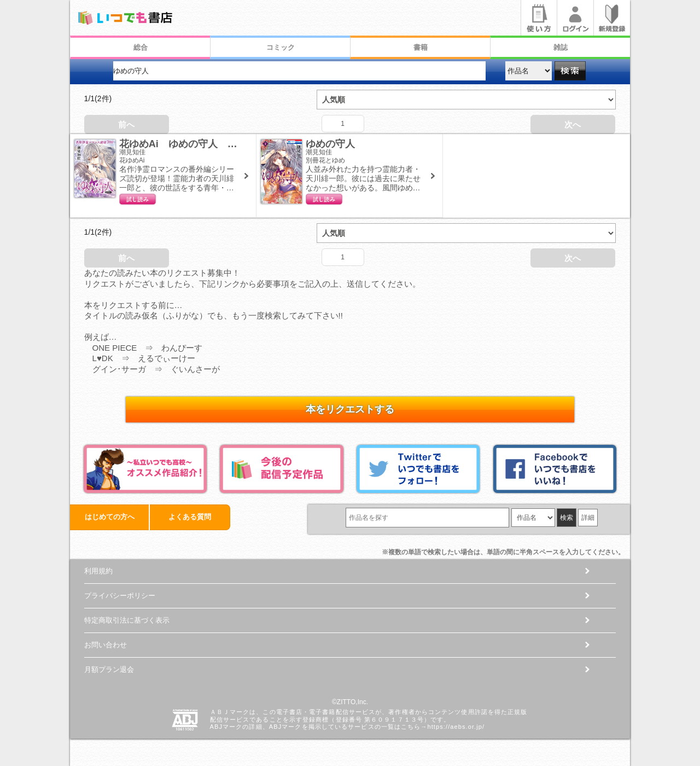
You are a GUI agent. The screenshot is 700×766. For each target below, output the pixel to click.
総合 (141, 47)
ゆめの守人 (330, 144)
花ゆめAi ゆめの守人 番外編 (188, 144)
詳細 (588, 518)
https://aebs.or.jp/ (456, 727)
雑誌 (561, 47)
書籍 (421, 47)
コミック (281, 47)
